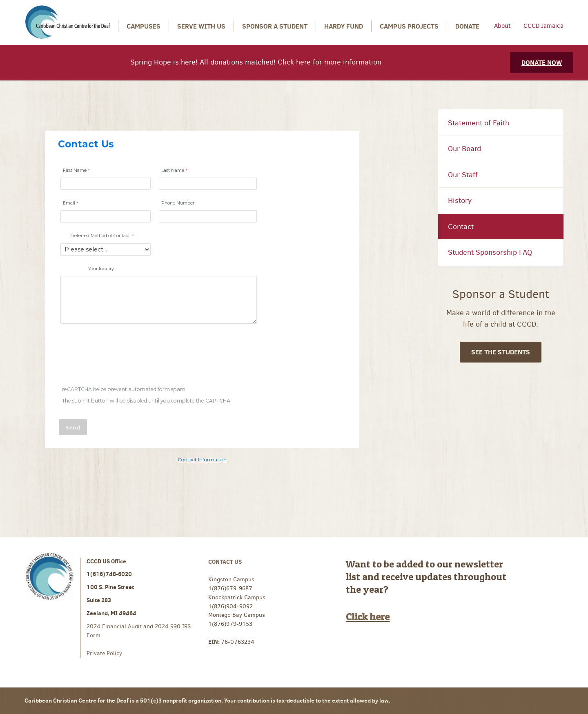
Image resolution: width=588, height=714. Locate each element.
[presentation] (122, 356)
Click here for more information (330, 62)
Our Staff (463, 175)
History (460, 200)
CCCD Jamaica (543, 26)
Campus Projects (409, 26)
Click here (368, 617)
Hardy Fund (344, 26)
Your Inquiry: (101, 269)
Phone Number (178, 203)
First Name (75, 170)
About (502, 26)
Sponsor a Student (275, 26)
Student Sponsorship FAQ (490, 252)
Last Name (173, 170)
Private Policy (104, 653)
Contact (461, 227)
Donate (467, 26)
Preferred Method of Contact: (100, 236)
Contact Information (202, 459)
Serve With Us (201, 26)
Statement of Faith (479, 123)
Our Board (464, 149)
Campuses (144, 26)
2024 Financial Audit (115, 626)
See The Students (501, 352)
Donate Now (542, 62)
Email (69, 203)
